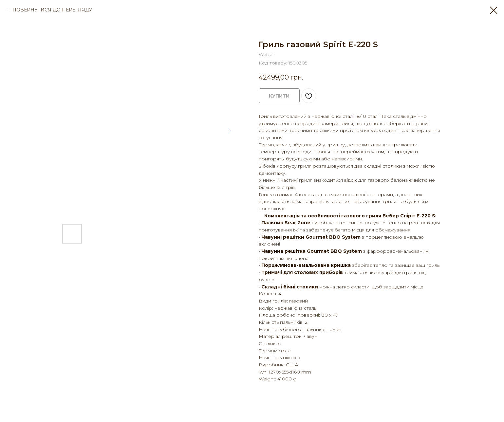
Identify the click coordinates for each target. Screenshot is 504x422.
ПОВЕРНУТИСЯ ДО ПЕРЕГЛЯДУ (52, 10)
